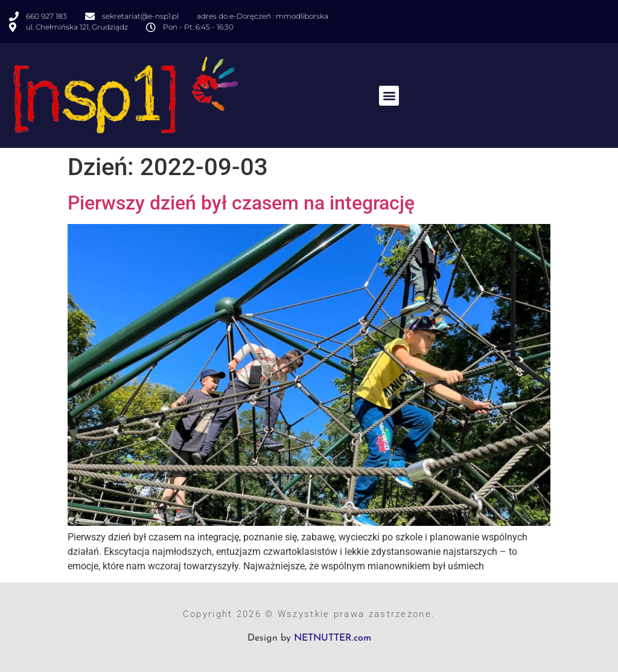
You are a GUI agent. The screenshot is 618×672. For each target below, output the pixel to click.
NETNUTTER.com (333, 638)
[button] (389, 96)
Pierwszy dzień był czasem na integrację (241, 203)
